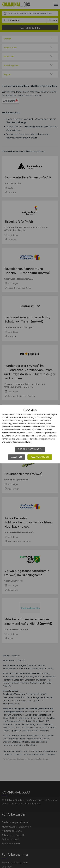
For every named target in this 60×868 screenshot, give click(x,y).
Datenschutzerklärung (22, 442)
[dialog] (30, 434)
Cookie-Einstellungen (30, 449)
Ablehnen (17, 457)
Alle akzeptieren (40, 457)
